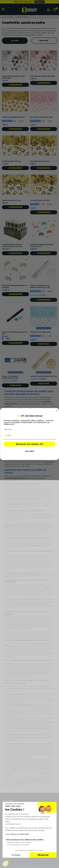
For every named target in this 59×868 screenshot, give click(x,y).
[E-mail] (29, 435)
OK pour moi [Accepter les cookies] (43, 855)
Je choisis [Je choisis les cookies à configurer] (16, 855)
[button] (5, 864)
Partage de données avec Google (19, 842)
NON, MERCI (29, 451)
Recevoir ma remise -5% (29, 444)
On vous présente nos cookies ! (18, 845)
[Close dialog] (56, 411)
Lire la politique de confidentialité (17, 834)
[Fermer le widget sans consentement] (15, 804)
